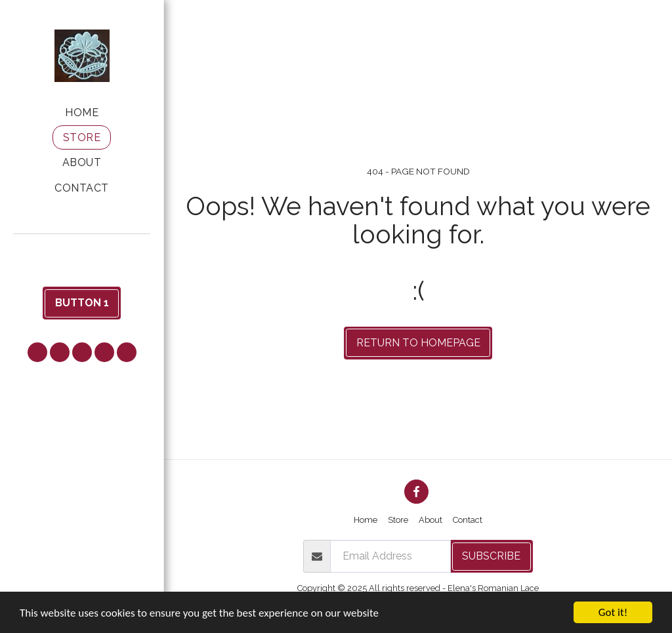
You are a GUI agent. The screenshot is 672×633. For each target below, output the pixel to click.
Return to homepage (418, 343)
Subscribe (491, 556)
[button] (82, 252)
